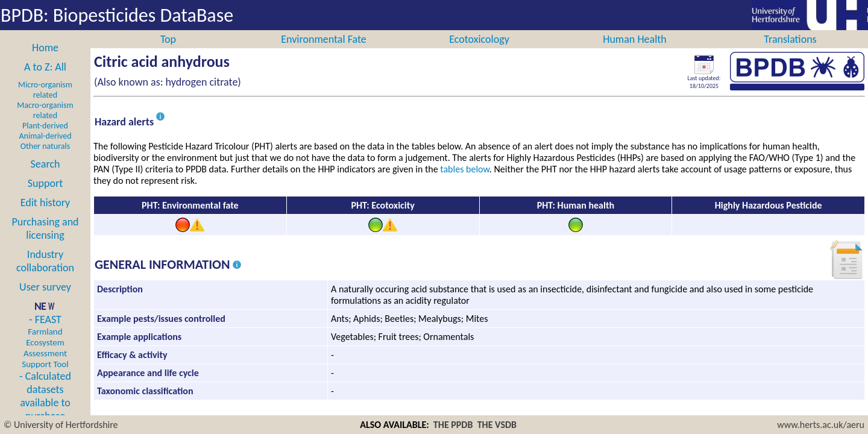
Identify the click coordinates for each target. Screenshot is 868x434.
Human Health (635, 52)
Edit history (46, 216)
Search (46, 177)
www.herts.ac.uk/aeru (821, 425)
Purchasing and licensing (45, 242)
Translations (790, 52)
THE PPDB (453, 425)
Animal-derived (46, 149)
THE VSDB (497, 425)
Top (168, 52)
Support (45, 197)
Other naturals (45, 159)
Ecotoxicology (479, 52)
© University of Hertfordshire (61, 425)
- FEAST (45, 354)
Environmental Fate (323, 52)
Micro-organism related (45, 103)
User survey (45, 300)
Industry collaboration (45, 274)
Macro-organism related (45, 124)
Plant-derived (45, 139)
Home (45, 61)
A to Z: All (45, 80)
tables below (465, 182)
